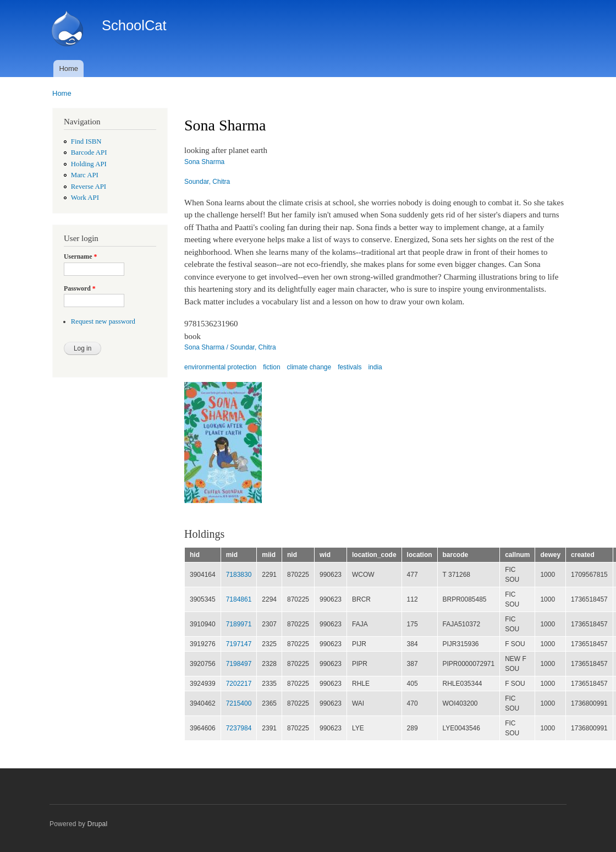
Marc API (85, 175)
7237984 (239, 728)
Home (68, 69)
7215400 (239, 703)
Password (80, 288)
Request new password (103, 321)
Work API (85, 198)
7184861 (239, 599)
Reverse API (89, 187)
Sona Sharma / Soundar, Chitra (230, 347)
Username (80, 256)
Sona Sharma (204, 162)
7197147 (239, 644)
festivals (350, 367)
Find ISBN (86, 141)
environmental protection (220, 367)
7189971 (239, 624)
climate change (309, 367)
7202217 (239, 684)
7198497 (239, 664)
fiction (271, 367)
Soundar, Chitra (207, 182)
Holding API (89, 164)
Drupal (98, 824)
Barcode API (89, 152)
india (375, 367)
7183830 (239, 575)
